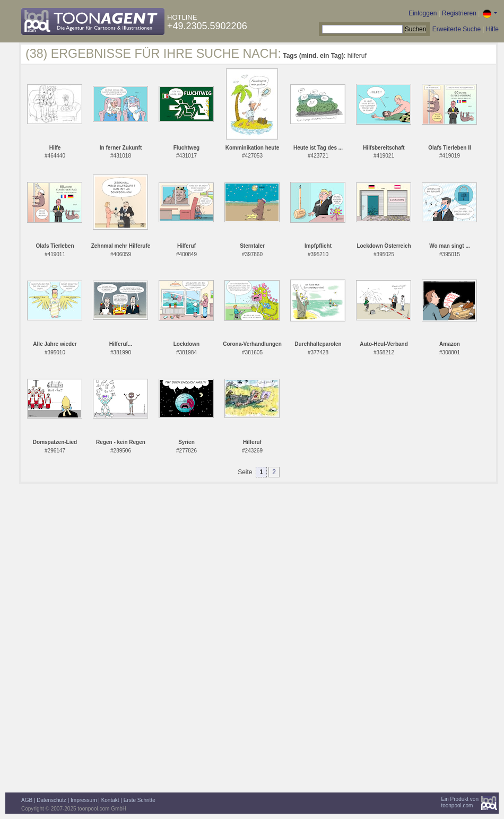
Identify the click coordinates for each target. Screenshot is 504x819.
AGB (27, 800)
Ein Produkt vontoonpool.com (460, 802)
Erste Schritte (140, 800)
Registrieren (459, 13)
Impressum (84, 800)
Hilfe (492, 29)
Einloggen (423, 13)
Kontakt (110, 800)
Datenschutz (51, 800)
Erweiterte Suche (457, 29)
